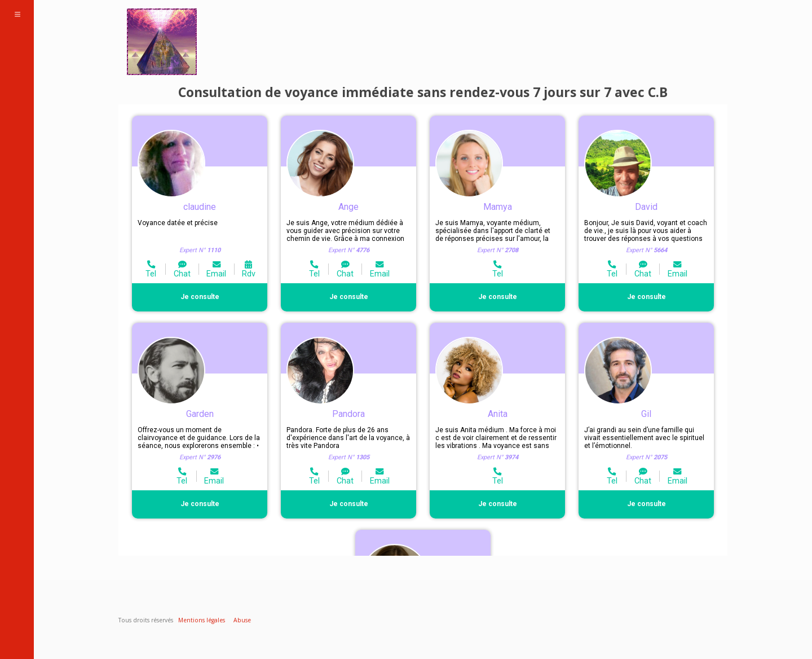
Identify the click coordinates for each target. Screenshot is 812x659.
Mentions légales (202, 620)
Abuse (242, 620)
